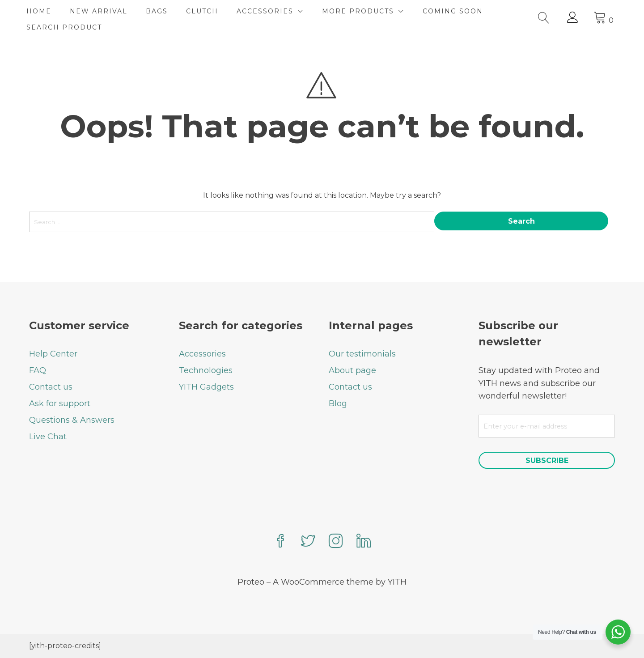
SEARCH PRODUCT (67, 27)
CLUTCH (205, 11)
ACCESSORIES (268, 11)
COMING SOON (455, 11)
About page (352, 370)
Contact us (51, 387)
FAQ (38, 370)
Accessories (202, 354)
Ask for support (60, 403)
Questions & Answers (72, 420)
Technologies (206, 370)
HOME (42, 11)
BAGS (159, 11)
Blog (338, 403)
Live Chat (48, 437)
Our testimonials (362, 354)
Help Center (53, 354)
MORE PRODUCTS (361, 11)
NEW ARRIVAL (101, 11)
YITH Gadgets (206, 387)
